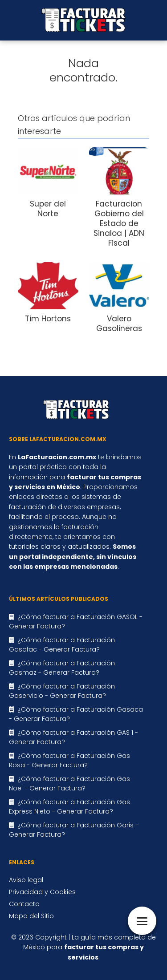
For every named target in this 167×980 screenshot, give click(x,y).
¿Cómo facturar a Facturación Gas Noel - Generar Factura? (69, 784)
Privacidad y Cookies (42, 892)
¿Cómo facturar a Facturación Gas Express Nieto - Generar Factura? (69, 807)
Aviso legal (26, 880)
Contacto (24, 904)
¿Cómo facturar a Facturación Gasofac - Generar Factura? (62, 645)
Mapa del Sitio (31, 916)
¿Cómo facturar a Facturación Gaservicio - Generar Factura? (62, 691)
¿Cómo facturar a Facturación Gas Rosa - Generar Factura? (69, 760)
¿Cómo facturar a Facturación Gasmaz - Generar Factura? (62, 668)
